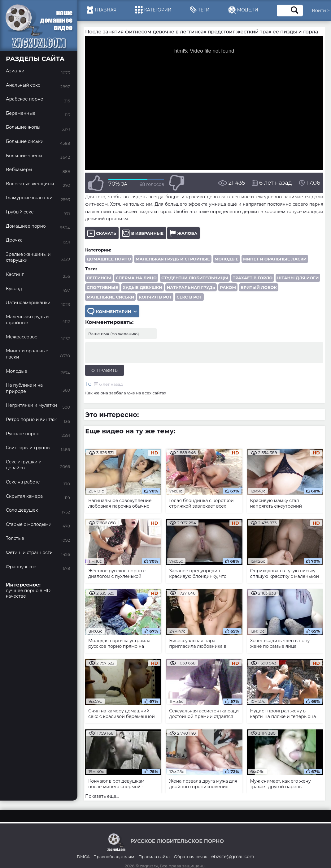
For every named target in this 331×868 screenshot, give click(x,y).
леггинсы (99, 278)
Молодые (226, 259)
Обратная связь (191, 857)
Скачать (102, 233)
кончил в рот (155, 297)
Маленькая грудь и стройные (173, 259)
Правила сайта (154, 857)
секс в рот (189, 297)
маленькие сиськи (110, 297)
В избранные (143, 233)
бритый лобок (259, 287)
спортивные (102, 287)
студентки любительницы (195, 278)
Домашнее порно (109, 259)
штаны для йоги (298, 278)
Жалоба (183, 233)
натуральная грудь (191, 287)
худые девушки (142, 287)
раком (228, 287)
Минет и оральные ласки (275, 259)
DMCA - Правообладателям (105, 857)
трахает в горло (253, 278)
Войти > (321, 11)
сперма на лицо (136, 278)
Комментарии (112, 311)
